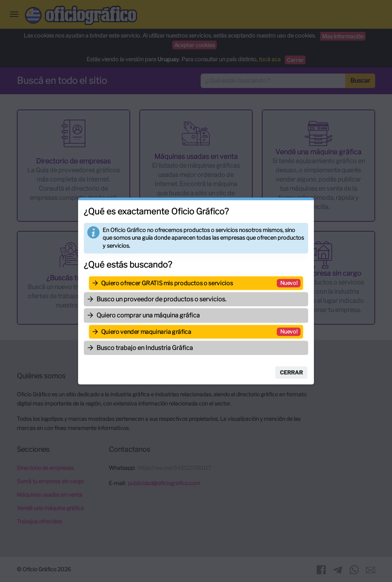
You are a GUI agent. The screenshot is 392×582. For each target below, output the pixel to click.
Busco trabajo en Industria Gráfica (145, 348)
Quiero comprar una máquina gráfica (148, 315)
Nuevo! (289, 283)
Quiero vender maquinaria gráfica (146, 332)
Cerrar (291, 372)
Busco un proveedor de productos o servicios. (161, 299)
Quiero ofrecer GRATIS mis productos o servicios (167, 283)
